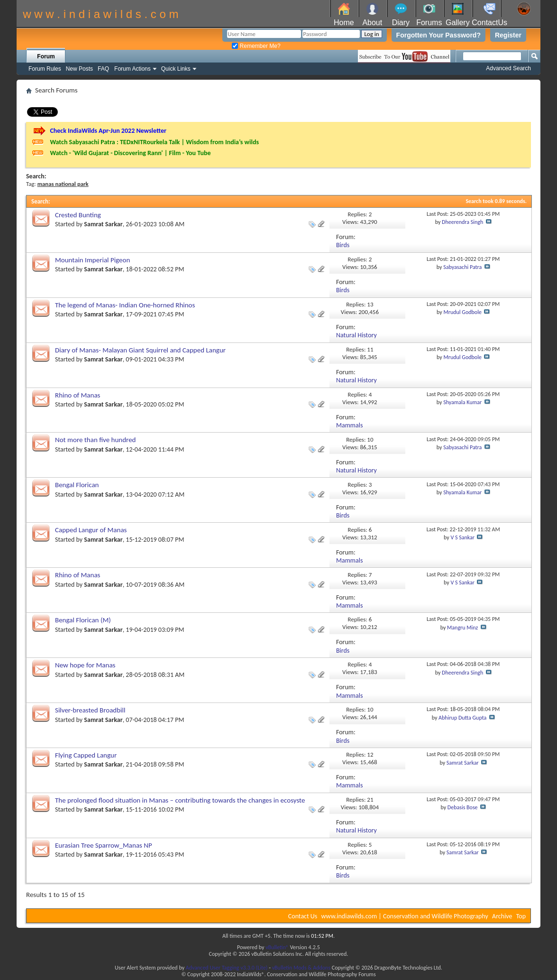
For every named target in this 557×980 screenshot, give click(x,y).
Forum (46, 56)
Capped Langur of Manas (91, 530)
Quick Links (176, 69)
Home (344, 23)
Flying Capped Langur (86, 755)
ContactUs (489, 23)
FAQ (103, 69)
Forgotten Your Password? (438, 35)
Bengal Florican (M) (83, 620)
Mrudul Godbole (463, 312)
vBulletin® (277, 947)
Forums (429, 23)
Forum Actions (132, 69)
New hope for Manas (85, 665)
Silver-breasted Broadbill (90, 710)
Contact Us (303, 916)
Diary (401, 23)
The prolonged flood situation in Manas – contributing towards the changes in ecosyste (180, 800)
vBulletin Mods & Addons (301, 968)
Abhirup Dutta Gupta (462, 718)
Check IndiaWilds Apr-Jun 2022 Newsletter (108, 131)
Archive (502, 916)
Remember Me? (256, 46)
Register (508, 35)
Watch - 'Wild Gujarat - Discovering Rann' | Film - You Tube (130, 153)
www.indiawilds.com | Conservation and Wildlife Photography (405, 916)
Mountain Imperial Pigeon (92, 260)
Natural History (356, 335)
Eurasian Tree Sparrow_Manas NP (104, 845)
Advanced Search (508, 68)
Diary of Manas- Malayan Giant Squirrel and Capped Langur (140, 350)
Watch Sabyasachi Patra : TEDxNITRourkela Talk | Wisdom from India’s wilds (154, 142)
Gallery (458, 23)
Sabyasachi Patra (462, 267)
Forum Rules (45, 69)
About (372, 23)
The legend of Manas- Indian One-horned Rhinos (125, 305)
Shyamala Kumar (462, 402)
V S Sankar (462, 537)
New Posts (79, 69)
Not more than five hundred (95, 440)
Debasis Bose (463, 807)
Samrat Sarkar (103, 224)
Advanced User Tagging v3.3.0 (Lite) (227, 968)
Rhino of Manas (78, 395)
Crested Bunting (78, 215)
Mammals (349, 425)
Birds (343, 245)
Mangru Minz (462, 628)
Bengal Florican (77, 485)
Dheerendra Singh (462, 222)
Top (521, 916)
